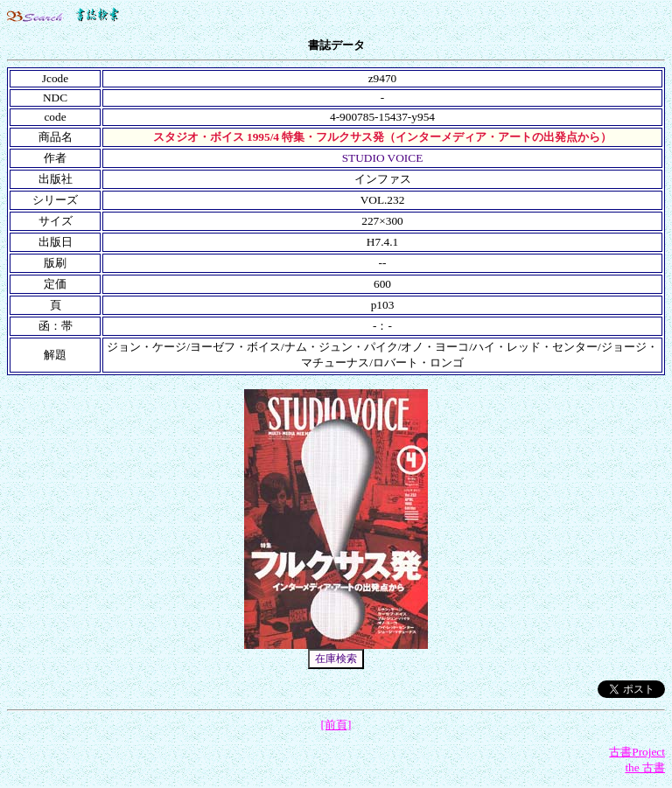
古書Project (637, 752)
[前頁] (336, 725)
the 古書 (645, 767)
